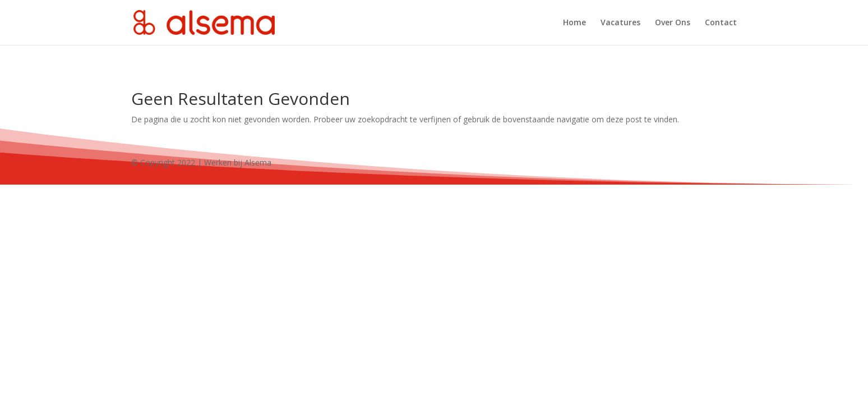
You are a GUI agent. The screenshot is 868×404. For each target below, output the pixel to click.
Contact (721, 23)
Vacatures (620, 23)
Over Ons (673, 23)
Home (574, 23)
